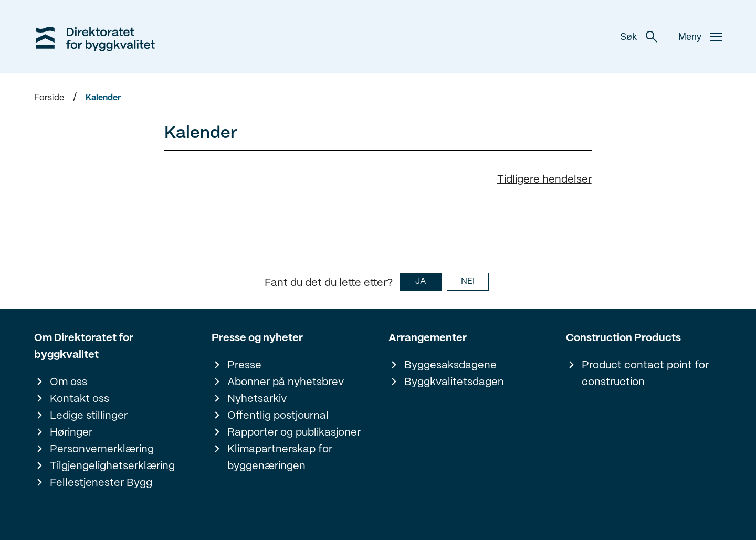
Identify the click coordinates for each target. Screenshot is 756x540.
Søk (639, 37)
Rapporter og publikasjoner (294, 433)
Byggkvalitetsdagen (454, 382)
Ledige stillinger (89, 416)
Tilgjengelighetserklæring (112, 466)
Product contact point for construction (645, 374)
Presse (244, 366)
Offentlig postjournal (278, 416)
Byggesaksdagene (450, 366)
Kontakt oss (80, 399)
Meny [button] (700, 37)
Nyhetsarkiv (257, 399)
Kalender (103, 98)
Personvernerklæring (102, 449)
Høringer (71, 433)
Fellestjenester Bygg (101, 483)
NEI (468, 282)
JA (421, 282)
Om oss (69, 382)
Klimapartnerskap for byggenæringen (280, 458)
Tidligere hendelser (544, 180)
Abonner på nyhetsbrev (286, 382)
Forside (49, 98)
